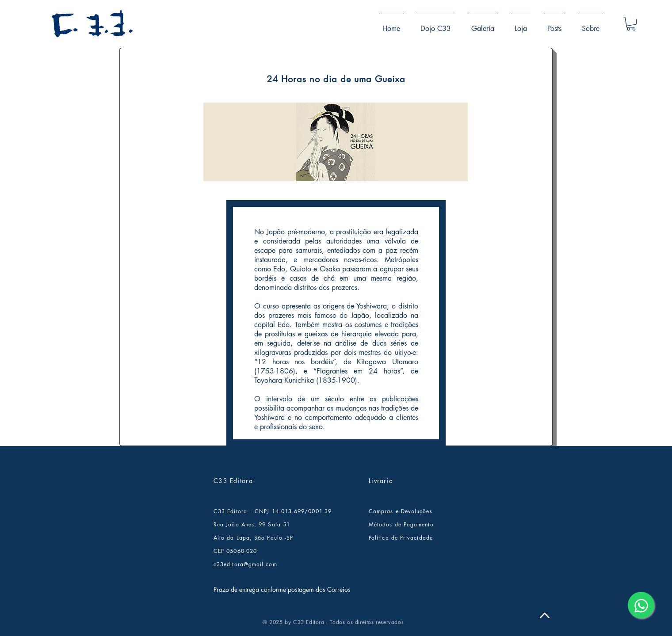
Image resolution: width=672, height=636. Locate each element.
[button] (631, 24)
